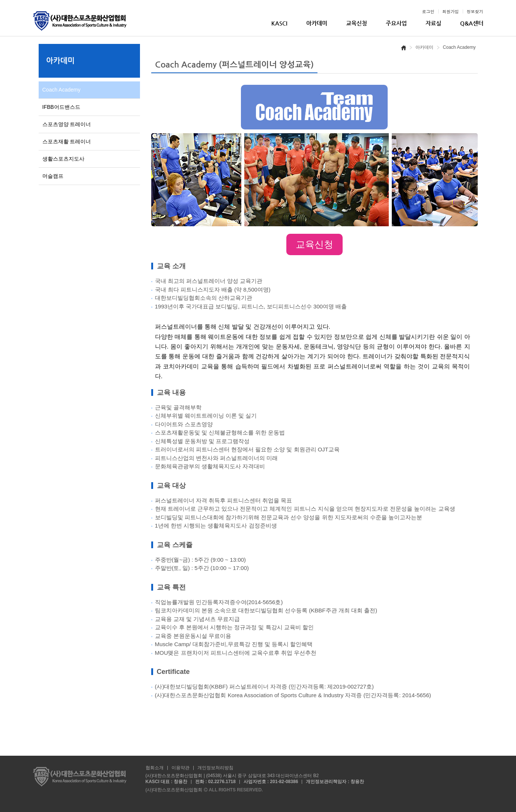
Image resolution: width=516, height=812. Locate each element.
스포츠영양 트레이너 (67, 124)
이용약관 (181, 768)
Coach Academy (62, 90)
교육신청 (357, 23)
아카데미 (317, 23)
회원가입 (451, 11)
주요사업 (396, 23)
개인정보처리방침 (215, 768)
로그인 (428, 11)
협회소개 (155, 768)
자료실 (433, 23)
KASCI (279, 23)
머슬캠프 (53, 176)
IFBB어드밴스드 (61, 107)
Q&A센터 (472, 23)
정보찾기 (475, 11)
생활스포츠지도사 (63, 159)
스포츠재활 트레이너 (67, 141)
